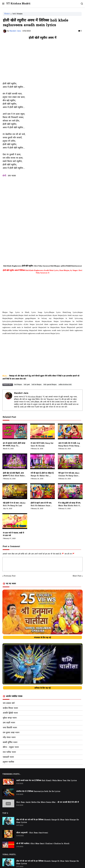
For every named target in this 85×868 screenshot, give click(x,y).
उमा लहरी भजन (9, 723)
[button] (3, 4)
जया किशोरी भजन (10, 728)
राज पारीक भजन (9, 752)
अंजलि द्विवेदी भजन (10, 713)
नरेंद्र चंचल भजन (9, 738)
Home (7, 14)
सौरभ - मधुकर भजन (11, 747)
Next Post (77, 576)
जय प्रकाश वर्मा (9, 703)
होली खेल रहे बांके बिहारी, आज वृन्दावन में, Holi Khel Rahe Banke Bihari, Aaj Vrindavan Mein (14, 475)
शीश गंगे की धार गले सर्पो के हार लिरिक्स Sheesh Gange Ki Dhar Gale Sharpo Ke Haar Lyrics (48, 821)
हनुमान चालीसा (8, 762)
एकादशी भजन (8, 757)
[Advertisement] (42, 62)
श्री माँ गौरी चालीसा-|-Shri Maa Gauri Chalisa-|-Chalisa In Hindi (43, 844)
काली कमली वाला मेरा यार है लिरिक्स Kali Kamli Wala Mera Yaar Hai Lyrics (47, 781)
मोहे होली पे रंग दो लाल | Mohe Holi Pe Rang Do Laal (14, 504)
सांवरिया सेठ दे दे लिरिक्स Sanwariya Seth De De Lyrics (38, 791)
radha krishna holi (65, 385)
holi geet (27, 385)
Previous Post (10, 576)
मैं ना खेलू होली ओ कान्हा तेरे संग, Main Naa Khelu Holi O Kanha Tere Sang (69, 504)
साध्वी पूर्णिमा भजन (10, 742)
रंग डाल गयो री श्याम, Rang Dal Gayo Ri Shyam (42, 445)
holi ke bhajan (37, 385)
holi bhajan (18, 14)
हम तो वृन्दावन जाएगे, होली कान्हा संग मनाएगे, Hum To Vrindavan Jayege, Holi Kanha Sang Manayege (14, 445)
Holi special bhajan (50, 385)
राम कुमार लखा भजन (11, 733)
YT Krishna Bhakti (18, 4)
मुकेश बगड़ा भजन (10, 718)
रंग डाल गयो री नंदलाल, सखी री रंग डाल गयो (13, 534)
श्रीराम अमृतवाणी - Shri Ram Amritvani (32, 833)
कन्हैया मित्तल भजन (10, 708)
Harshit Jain (21, 393)
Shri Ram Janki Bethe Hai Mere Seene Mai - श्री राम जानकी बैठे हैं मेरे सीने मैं (48, 802)
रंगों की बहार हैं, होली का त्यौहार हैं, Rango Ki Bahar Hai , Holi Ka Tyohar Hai (42, 475)
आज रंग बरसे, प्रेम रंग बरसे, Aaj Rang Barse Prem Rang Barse (69, 445)
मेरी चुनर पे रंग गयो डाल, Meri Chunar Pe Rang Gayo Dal (69, 475)
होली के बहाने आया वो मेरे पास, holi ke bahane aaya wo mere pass (42, 504)
